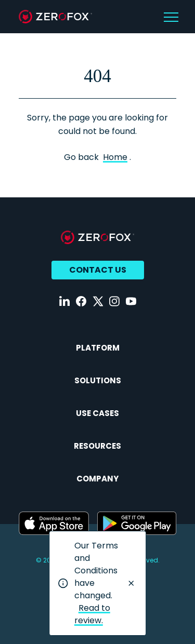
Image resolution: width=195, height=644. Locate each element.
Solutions (98, 380)
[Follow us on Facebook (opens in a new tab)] (81, 301)
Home (115, 157)
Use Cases (97, 413)
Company (97, 479)
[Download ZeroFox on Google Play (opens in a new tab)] (137, 523)
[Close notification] (131, 583)
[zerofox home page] (55, 17)
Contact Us (98, 270)
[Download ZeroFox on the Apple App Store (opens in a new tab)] (54, 523)
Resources (97, 446)
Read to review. (92, 614)
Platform (98, 348)
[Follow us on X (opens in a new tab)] (98, 301)
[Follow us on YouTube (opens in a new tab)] (131, 301)
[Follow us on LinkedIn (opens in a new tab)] (64, 301)
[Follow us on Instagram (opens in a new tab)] (114, 301)
